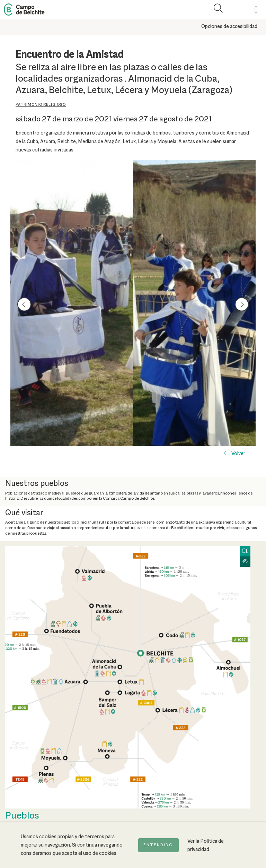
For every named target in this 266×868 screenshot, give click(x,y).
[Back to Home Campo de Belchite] (24, 10)
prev (24, 304)
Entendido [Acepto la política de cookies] (158, 845)
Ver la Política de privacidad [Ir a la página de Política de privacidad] (206, 846)
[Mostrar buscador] (218, 10)
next (242, 304)
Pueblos (22, 816)
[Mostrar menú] (256, 10)
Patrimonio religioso (41, 105)
